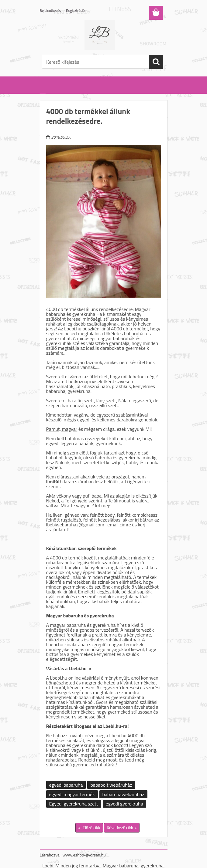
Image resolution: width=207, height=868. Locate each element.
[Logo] (100, 35)
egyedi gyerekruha (124, 804)
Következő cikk (120, 827)
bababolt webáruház (111, 785)
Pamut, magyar (62, 429)
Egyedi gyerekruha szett (74, 804)
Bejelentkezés (50, 10)
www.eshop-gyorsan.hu (84, 855)
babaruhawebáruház (123, 794)
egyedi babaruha (66, 785)
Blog (44, 92)
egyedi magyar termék (72, 794)
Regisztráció (75, 10)
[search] (156, 62)
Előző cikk (91, 827)
